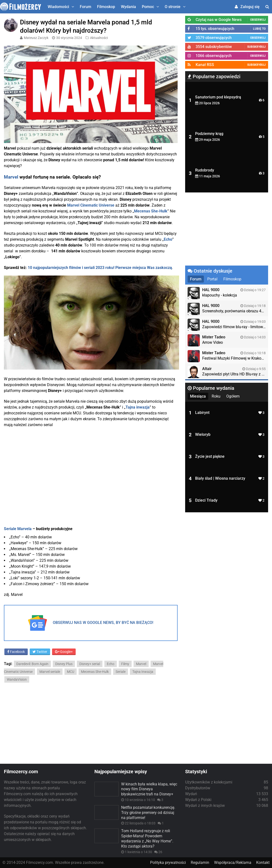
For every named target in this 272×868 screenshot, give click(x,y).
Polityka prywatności (168, 863)
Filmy (125, 664)
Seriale (121, 672)
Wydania (128, 7)
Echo (111, 664)
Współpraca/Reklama (233, 863)
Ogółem (233, 396)
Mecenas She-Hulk (95, 672)
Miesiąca (198, 396)
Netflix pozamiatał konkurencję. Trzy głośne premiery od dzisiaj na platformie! (148, 813)
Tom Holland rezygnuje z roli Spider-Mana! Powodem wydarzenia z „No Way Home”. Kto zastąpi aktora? (147, 838)
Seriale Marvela (18, 529)
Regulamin (200, 863)
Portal (212, 279)
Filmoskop (106, 7)
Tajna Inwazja (143, 672)
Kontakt (263, 863)
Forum (86, 7)
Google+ (64, 652)
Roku (216, 396)
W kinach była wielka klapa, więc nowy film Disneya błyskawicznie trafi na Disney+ (149, 789)
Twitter (40, 652)
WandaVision (17, 679)
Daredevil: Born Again (32, 664)
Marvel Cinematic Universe (91, 205)
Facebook (16, 652)
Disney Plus (64, 664)
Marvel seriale (50, 672)
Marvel (11, 177)
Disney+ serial (90, 664)
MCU (71, 672)
